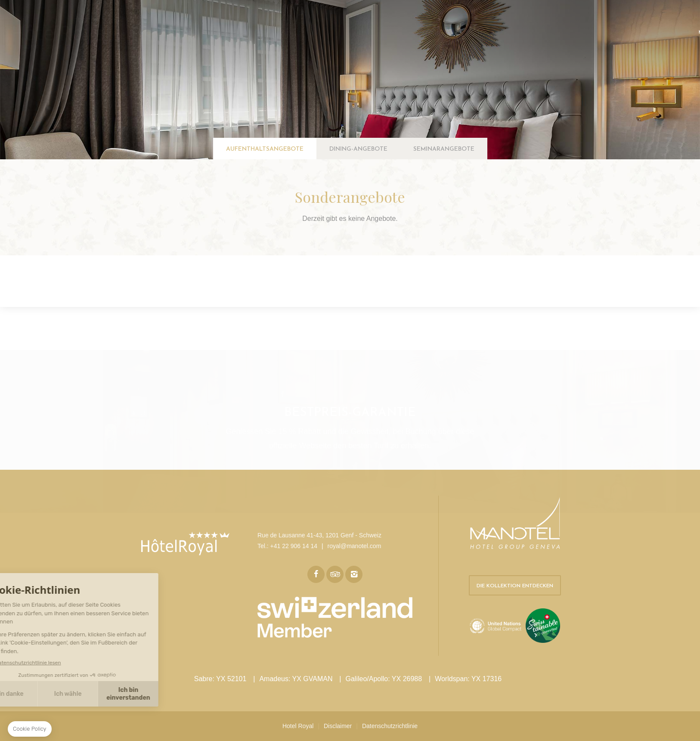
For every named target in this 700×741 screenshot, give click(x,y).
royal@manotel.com (355, 546)
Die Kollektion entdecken (515, 586)
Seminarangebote (444, 149)
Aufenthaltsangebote (265, 149)
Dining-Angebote (358, 149)
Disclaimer (338, 726)
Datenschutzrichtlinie (390, 726)
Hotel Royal (298, 726)
